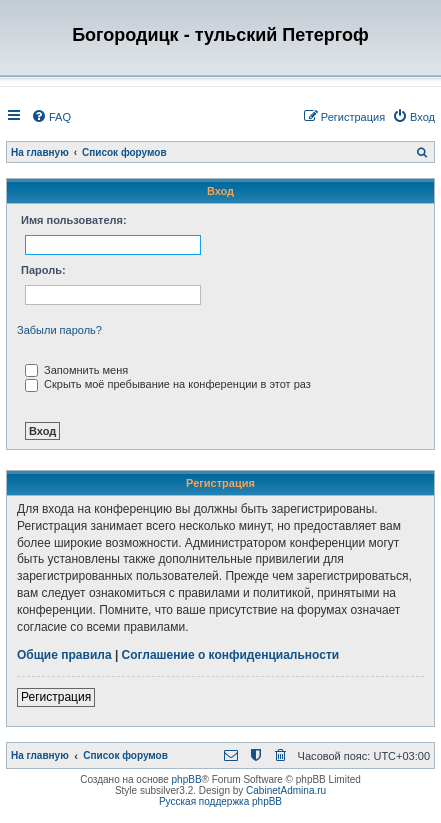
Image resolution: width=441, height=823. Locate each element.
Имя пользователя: (74, 220)
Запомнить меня (76, 370)
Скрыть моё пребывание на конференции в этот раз (168, 384)
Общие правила (64, 655)
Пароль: (43, 270)
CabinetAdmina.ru (286, 790)
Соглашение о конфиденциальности (231, 655)
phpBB (187, 779)
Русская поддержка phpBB (220, 801)
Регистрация (56, 697)
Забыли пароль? (59, 330)
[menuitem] (51, 117)
